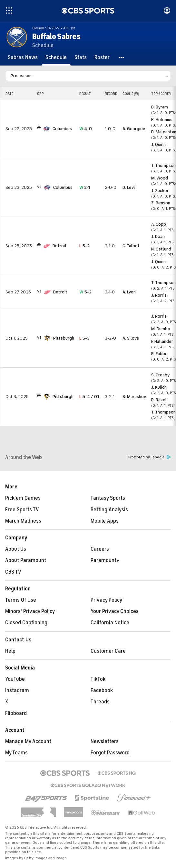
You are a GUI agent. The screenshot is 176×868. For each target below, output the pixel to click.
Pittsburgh (64, 338)
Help (10, 651)
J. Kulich (159, 387)
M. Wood (160, 178)
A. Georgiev (134, 129)
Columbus (62, 129)
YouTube (15, 679)
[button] (122, 57)
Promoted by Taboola (150, 457)
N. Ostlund (161, 249)
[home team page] (47, 129)
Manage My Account (28, 741)
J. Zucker (160, 191)
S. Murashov (134, 397)
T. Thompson (163, 165)
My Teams (16, 753)
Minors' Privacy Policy (30, 611)
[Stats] (81, 57)
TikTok (98, 679)
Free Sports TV (22, 510)
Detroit (60, 246)
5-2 (84, 246)
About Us (16, 549)
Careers (100, 549)
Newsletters (105, 741)
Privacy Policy (106, 600)
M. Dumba (161, 329)
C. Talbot (131, 246)
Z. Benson (161, 203)
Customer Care (108, 651)
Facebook (102, 690)
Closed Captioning (26, 623)
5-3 (84, 338)
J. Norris (159, 295)
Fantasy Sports (108, 498)
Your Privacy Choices (115, 611)
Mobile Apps (105, 521)
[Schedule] (56, 57)
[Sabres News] (23, 57)
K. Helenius (162, 120)
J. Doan (158, 236)
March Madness (23, 521)
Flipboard (16, 713)
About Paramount (26, 560)
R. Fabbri (159, 354)
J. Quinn (158, 144)
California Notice (110, 623)
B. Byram (160, 107)
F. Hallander (162, 341)
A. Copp (159, 224)
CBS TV (13, 572)
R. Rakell (160, 400)
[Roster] (102, 57)
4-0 (86, 129)
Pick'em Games (23, 498)
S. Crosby (160, 375)
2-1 (85, 187)
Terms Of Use (21, 600)
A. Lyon (129, 292)
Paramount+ (105, 560)
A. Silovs (131, 338)
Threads (100, 702)
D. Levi (129, 187)
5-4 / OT (89, 397)
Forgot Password (110, 753)
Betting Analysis (109, 510)
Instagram (17, 690)
